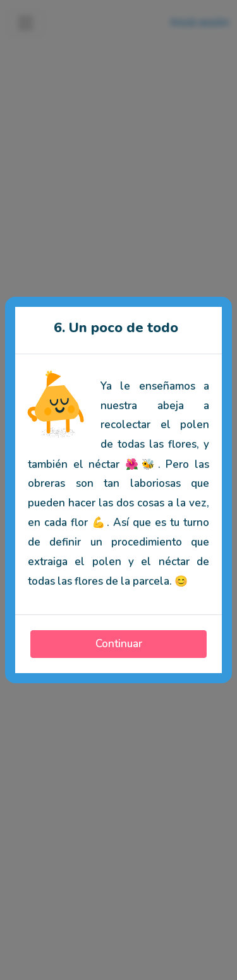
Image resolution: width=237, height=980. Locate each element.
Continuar (119, 644)
